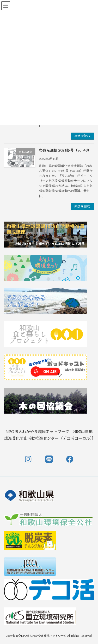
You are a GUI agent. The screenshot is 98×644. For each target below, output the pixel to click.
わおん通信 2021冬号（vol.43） (65, 150)
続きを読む (82, 136)
